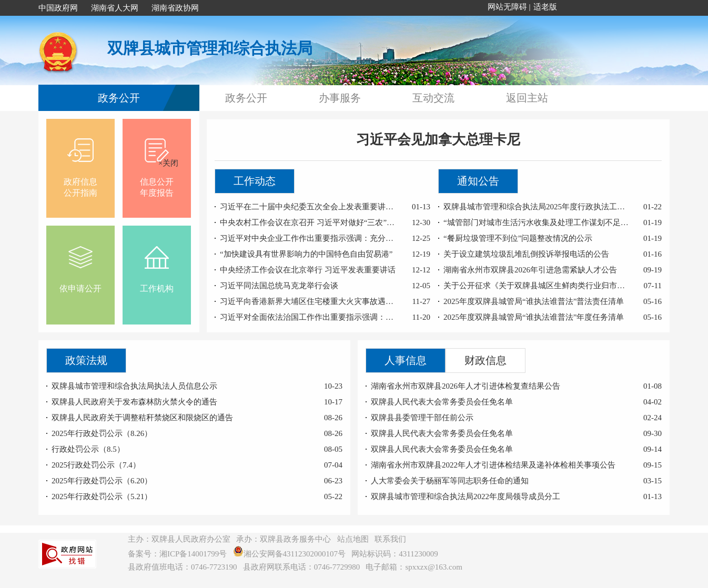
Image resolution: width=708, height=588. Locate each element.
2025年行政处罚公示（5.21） (102, 496)
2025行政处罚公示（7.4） (96, 465)
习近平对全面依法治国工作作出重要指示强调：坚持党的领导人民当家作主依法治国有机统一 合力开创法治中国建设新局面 (309, 317)
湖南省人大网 (115, 8)
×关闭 (166, 161)
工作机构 (157, 267)
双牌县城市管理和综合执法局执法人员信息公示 (134, 386)
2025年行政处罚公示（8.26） (102, 433)
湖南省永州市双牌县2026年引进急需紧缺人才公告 (530, 270)
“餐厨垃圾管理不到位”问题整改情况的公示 (518, 238)
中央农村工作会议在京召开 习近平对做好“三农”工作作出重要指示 (309, 222)
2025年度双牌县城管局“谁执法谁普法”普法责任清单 (534, 301)
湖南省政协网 (175, 8)
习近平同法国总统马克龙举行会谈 (279, 286)
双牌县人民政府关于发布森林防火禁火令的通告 (134, 402)
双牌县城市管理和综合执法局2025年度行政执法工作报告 (537, 207)
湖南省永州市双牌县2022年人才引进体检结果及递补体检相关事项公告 (493, 465)
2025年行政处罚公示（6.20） (102, 481)
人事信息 (406, 360)
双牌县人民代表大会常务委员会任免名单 (442, 402)
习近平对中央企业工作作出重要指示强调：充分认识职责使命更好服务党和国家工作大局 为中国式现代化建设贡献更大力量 (309, 238)
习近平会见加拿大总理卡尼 (438, 140)
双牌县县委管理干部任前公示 (422, 418)
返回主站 (527, 98)
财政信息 (486, 360)
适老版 (545, 7)
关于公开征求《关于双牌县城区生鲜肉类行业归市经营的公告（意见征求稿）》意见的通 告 (537, 286)
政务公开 (119, 98)
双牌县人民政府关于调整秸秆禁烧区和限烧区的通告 (142, 418)
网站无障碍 (507, 7)
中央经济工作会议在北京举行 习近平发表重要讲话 (308, 270)
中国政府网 (58, 8)
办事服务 (340, 98)
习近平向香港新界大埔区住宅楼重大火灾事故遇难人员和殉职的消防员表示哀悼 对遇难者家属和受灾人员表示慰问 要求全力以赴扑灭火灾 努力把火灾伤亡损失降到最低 (309, 301)
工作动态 (255, 181)
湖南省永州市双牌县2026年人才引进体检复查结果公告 (466, 386)
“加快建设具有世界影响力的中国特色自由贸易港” (306, 254)
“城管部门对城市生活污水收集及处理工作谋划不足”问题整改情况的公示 (537, 222)
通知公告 (478, 181)
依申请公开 (80, 267)
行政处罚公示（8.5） (88, 449)
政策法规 (86, 360)
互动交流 (433, 98)
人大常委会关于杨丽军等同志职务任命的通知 (450, 481)
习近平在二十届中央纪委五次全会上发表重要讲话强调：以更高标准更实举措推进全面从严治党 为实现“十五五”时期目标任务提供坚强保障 (309, 207)
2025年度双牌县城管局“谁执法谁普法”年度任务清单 (534, 317)
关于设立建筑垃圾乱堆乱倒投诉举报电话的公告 (526, 254)
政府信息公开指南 (80, 166)
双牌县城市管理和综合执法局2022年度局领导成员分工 (466, 496)
